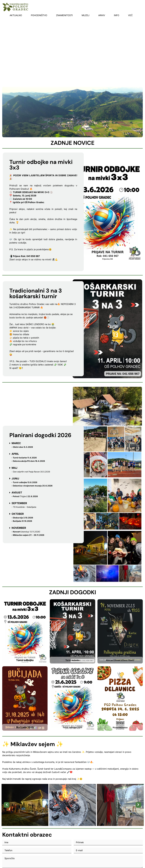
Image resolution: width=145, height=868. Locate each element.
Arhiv (102, 15)
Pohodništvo (39, 15)
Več (130, 15)
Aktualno (16, 15)
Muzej (86, 15)
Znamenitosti (64, 15)
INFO (117, 15)
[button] (7, 805)
